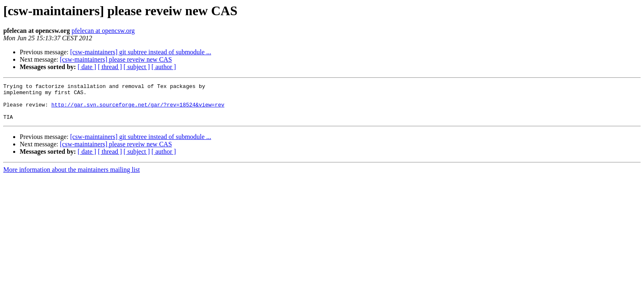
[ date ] (87, 67)
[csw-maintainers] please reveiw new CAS (116, 59)
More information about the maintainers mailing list (71, 177)
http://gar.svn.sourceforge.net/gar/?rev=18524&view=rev (138, 109)
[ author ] (164, 67)
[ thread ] (110, 67)
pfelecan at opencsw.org (103, 31)
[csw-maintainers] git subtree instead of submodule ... (141, 52)
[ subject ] (137, 67)
